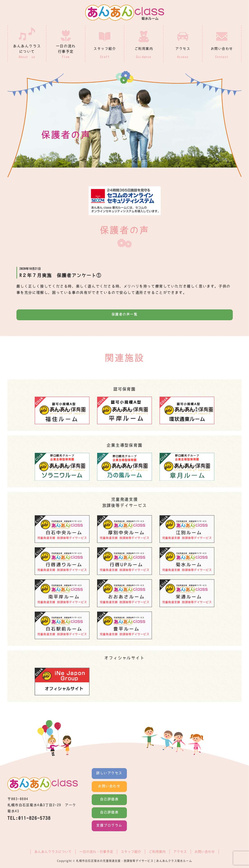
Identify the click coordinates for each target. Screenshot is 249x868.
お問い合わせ (109, 786)
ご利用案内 (157, 852)
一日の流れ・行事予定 (96, 852)
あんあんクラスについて (53, 852)
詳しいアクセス (109, 773)
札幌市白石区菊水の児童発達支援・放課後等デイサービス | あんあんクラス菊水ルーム (134, 861)
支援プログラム (109, 825)
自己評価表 (109, 799)
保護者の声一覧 (125, 314)
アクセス (180, 852)
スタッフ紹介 (131, 852)
